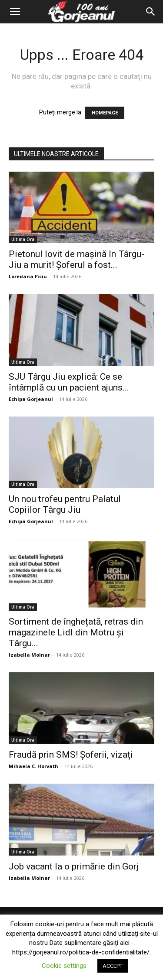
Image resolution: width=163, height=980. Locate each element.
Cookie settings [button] (64, 966)
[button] (15, 12)
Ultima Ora (23, 239)
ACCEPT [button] (113, 966)
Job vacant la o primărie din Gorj (74, 866)
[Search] (151, 12)
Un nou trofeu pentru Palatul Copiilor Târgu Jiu (65, 504)
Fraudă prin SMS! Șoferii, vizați (71, 755)
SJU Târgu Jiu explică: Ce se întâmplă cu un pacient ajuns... (69, 382)
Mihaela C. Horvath (33, 766)
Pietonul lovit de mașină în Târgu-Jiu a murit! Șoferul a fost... (77, 259)
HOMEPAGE (105, 113)
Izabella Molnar (29, 655)
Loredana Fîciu (28, 276)
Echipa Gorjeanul (31, 399)
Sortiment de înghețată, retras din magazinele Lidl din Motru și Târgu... (76, 632)
